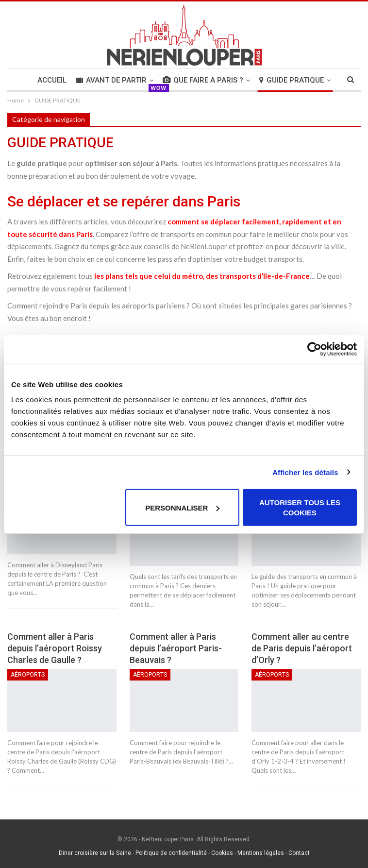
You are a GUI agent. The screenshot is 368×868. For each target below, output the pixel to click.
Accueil (52, 80)
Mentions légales (261, 853)
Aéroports (28, 675)
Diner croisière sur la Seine (95, 853)
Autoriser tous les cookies (300, 508)
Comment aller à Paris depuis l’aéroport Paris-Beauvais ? (176, 648)
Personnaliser (182, 507)
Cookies (222, 853)
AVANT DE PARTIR (111, 80)
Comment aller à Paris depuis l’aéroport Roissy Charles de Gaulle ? (55, 648)
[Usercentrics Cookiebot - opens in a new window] (314, 349)
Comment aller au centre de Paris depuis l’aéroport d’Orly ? (302, 648)
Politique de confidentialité (171, 853)
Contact (299, 853)
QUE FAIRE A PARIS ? (203, 80)
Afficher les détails (305, 472)
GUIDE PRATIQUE (292, 80)
